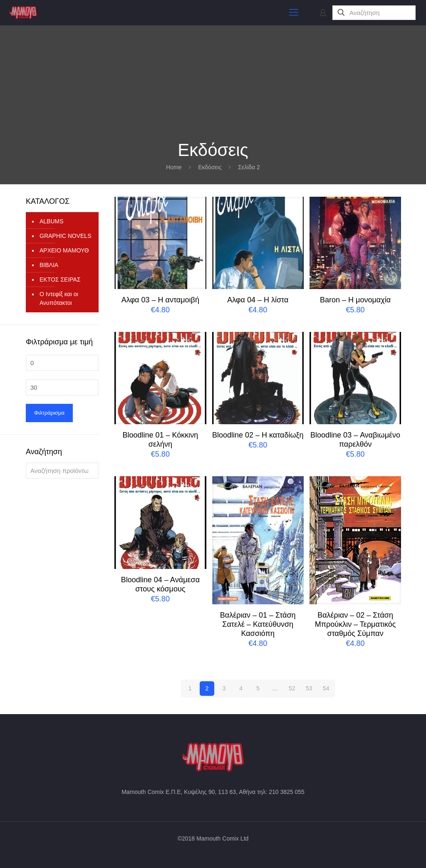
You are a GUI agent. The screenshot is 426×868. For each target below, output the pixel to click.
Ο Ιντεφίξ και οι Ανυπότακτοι (59, 298)
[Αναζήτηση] (374, 13)
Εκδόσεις (210, 167)
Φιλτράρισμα (49, 413)
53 (309, 688)
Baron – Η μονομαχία (355, 300)
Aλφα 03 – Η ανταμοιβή (160, 300)
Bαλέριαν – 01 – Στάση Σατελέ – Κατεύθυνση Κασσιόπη (258, 624)
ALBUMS (52, 221)
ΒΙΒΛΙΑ (49, 265)
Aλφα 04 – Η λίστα (258, 300)
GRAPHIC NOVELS (65, 236)
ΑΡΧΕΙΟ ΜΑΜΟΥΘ (64, 250)
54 (326, 688)
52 (292, 688)
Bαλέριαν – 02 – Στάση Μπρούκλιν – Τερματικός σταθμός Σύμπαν (355, 624)
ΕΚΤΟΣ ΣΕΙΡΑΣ (60, 279)
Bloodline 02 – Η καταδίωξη (258, 435)
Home (174, 167)
